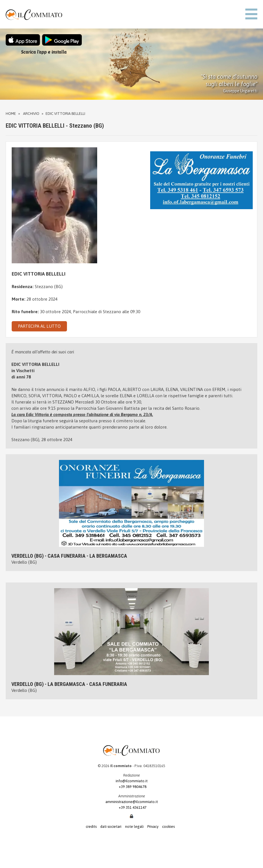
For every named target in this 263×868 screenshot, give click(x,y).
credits (91, 827)
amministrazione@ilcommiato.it (132, 802)
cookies (168, 827)
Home (11, 114)
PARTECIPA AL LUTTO (39, 326)
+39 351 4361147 (131, 807)
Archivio (31, 114)
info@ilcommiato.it (132, 781)
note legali (134, 827)
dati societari (111, 827)
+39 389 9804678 (131, 787)
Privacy (153, 827)
